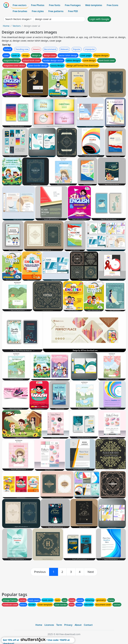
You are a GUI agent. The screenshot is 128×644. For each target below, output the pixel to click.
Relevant (65, 49)
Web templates (94, 5)
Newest (36, 49)
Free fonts (55, 5)
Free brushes (20, 11)
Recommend (50, 49)
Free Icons (112, 5)
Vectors (17, 26)
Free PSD (73, 11)
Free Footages (73, 5)
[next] (91, 572)
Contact (88, 625)
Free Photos (38, 5)
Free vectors (20, 5)
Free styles (38, 11)
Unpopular (90, 49)
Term (59, 625)
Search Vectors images (17, 19)
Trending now (22, 49)
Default (8, 49)
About (78, 625)
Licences (49, 625)
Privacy (68, 625)
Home (6, 26)
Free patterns (56, 11)
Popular (77, 49)
